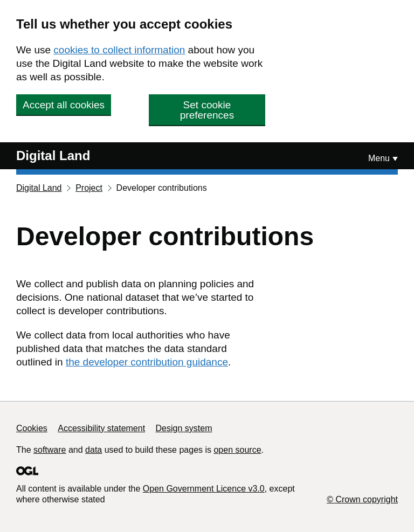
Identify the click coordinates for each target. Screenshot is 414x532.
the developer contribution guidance (147, 362)
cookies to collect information (119, 50)
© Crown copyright (362, 499)
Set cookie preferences (207, 110)
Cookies (32, 428)
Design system (184, 428)
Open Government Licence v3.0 (204, 489)
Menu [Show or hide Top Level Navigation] (379, 158)
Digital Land (53, 156)
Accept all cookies (64, 105)
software (50, 450)
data (94, 450)
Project (89, 188)
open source (237, 450)
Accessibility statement (101, 428)
